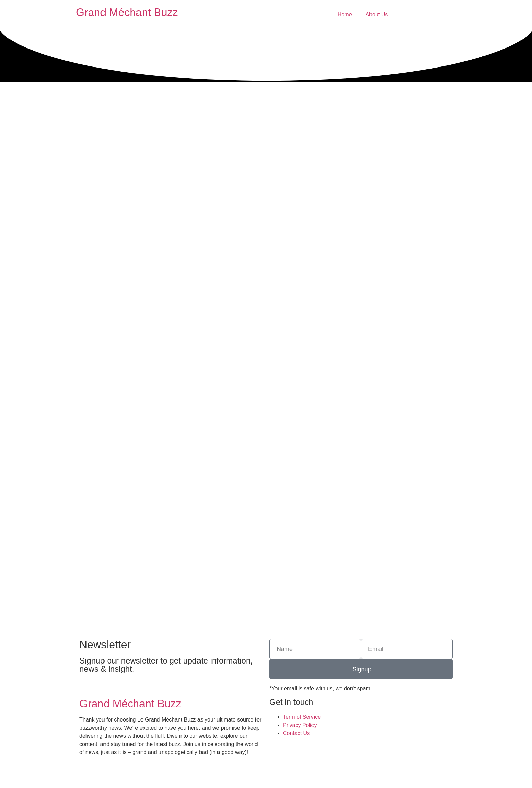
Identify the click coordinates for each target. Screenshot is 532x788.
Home (345, 14)
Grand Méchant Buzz (127, 12)
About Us (377, 14)
